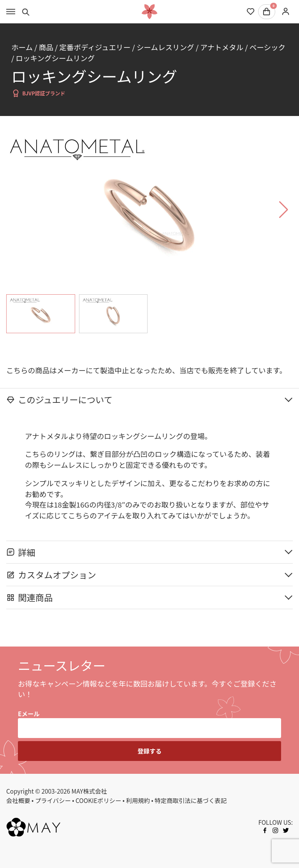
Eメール (29, 713)
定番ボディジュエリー (95, 47)
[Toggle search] (26, 12)
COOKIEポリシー (98, 800)
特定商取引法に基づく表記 (191, 800)
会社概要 (18, 800)
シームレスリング (165, 47)
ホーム (22, 47)
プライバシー (53, 800)
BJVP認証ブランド (38, 93)
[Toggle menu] (11, 12)
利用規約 (138, 800)
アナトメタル (222, 47)
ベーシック (267, 47)
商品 (46, 47)
